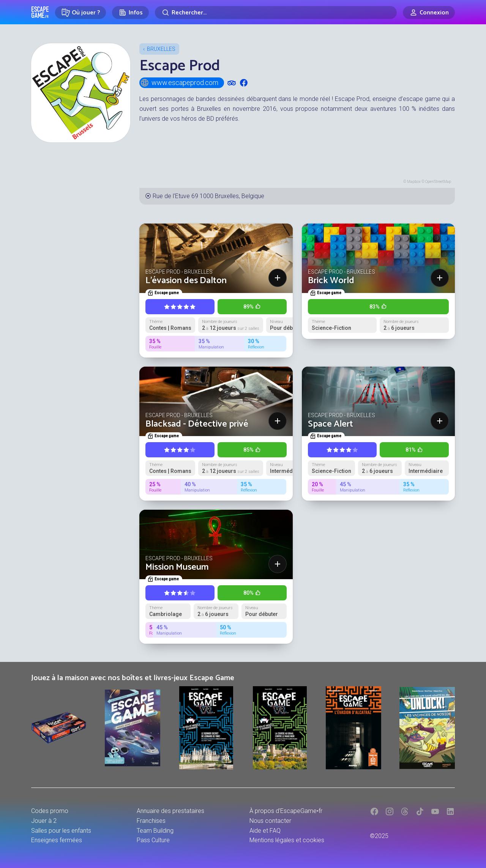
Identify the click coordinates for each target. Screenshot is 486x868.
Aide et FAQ (265, 831)
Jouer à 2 (44, 821)
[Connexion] (429, 13)
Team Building (155, 831)
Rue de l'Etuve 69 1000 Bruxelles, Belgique (208, 196)
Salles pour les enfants (61, 831)
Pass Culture (153, 840)
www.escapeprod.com (179, 83)
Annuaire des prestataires (170, 811)
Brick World (331, 281)
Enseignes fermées (57, 840)
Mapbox (414, 182)
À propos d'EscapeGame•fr (286, 811)
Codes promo (50, 811)
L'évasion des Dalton (186, 281)
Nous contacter (270, 821)
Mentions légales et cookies (287, 840)
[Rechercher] (276, 13)
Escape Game (40, 12)
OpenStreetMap (438, 182)
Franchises (151, 821)
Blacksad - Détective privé (197, 424)
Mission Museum (177, 567)
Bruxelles (161, 49)
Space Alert (331, 424)
